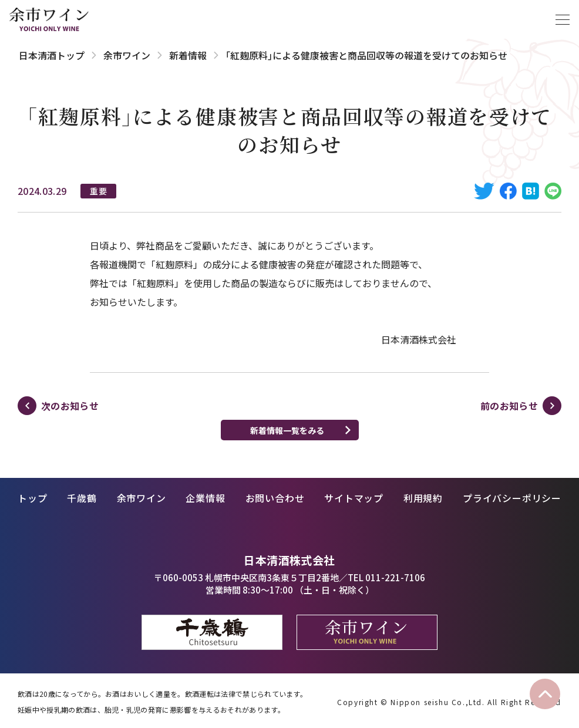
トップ (32, 498)
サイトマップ (354, 498)
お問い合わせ (275, 498)
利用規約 (423, 498)
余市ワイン (127, 55)
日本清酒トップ (52, 55)
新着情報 (188, 55)
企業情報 (205, 498)
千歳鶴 (82, 498)
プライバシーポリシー (512, 498)
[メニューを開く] (563, 19)
